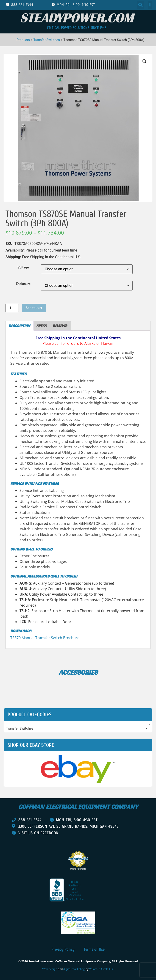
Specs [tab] (41, 326)
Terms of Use (94, 949)
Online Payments (78, 869)
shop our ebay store (31, 745)
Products (23, 40)
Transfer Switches (47, 40)
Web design (50, 969)
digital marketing (74, 969)
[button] (141, 5)
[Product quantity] (12, 308)
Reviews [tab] (60, 326)
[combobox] (78, 727)
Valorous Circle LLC (102, 969)
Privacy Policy (63, 949)
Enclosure (23, 284)
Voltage (23, 268)
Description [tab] (19, 326)
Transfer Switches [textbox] (77, 728)
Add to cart (34, 308)
